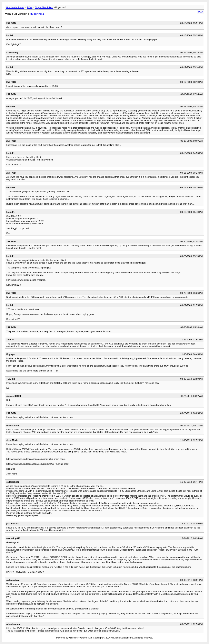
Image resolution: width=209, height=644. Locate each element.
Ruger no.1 (37, 14)
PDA (201, 12)
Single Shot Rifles (44, 7)
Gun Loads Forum (15, 7)
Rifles (30, 7)
